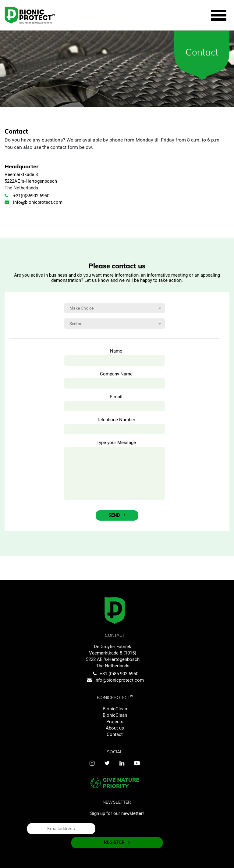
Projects (115, 722)
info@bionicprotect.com (34, 202)
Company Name (116, 374)
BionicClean (115, 709)
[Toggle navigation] (219, 15)
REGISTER (117, 843)
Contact (115, 734)
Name (116, 351)
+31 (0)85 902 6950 (115, 674)
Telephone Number (116, 420)
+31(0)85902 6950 (27, 196)
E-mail (116, 397)
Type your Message (116, 443)
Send (117, 515)
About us (115, 728)
